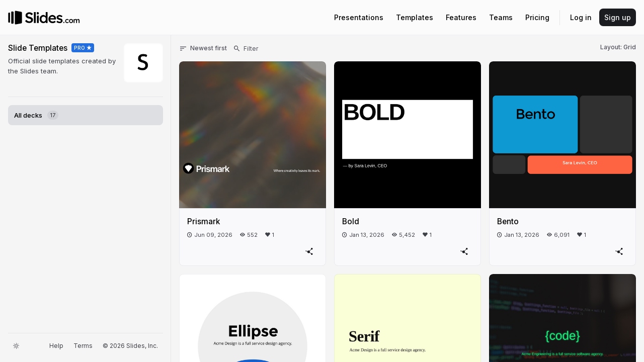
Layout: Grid (618, 47)
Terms (83, 346)
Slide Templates (38, 48)
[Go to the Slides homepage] (15, 18)
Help (56, 346)
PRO (80, 48)
